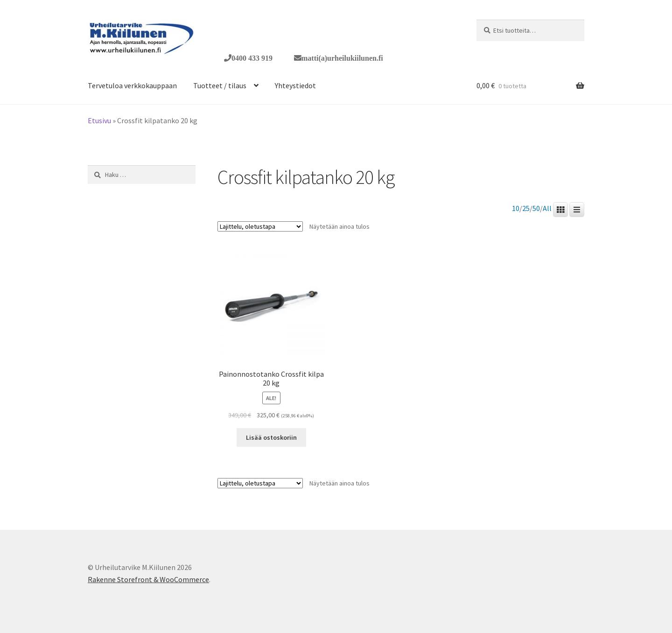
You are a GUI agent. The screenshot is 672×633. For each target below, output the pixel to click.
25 (526, 208)
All (547, 208)
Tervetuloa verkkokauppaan (132, 85)
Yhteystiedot (295, 85)
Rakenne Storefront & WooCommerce (148, 579)
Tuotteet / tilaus (220, 85)
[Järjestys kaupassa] (260, 226)
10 (516, 208)
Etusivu (99, 120)
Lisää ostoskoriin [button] (271, 437)
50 (536, 208)
